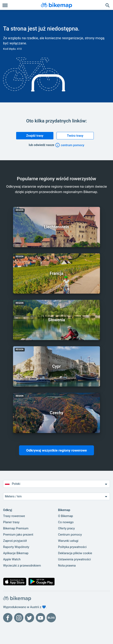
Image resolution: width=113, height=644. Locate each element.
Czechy (56, 413)
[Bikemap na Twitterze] (29, 618)
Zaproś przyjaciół (15, 541)
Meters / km (57, 496)
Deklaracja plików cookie (75, 553)
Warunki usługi (68, 541)
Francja (56, 273)
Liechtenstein (56, 227)
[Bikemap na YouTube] (40, 618)
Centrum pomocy (70, 535)
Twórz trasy (75, 136)
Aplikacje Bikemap (16, 553)
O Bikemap (66, 516)
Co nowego (66, 522)
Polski (57, 484)
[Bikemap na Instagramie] (19, 618)
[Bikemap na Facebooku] (8, 618)
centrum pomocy (70, 145)
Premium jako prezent (18, 535)
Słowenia (56, 320)
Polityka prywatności (72, 547)
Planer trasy (11, 522)
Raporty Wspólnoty (16, 547)
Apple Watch (12, 559)
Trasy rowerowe (14, 516)
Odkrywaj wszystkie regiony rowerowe (57, 450)
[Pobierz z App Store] (15, 582)
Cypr (56, 366)
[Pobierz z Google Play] (42, 582)
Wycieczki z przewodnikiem (22, 566)
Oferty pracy (67, 528)
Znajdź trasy (35, 136)
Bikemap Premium (16, 528)
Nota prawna (67, 566)
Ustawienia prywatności (75, 559)
